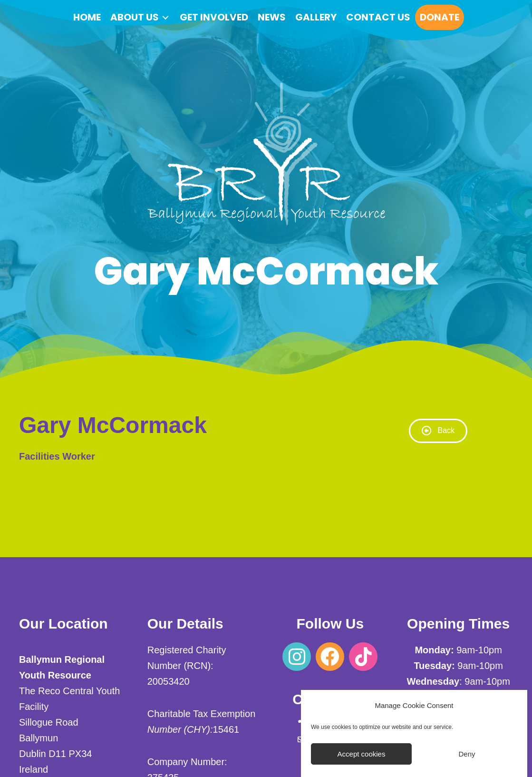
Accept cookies (362, 754)
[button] (297, 657)
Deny (467, 754)
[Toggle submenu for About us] (165, 17)
